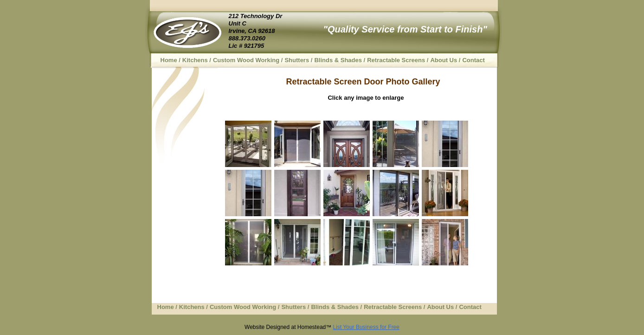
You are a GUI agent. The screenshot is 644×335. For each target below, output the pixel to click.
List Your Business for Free (366, 327)
